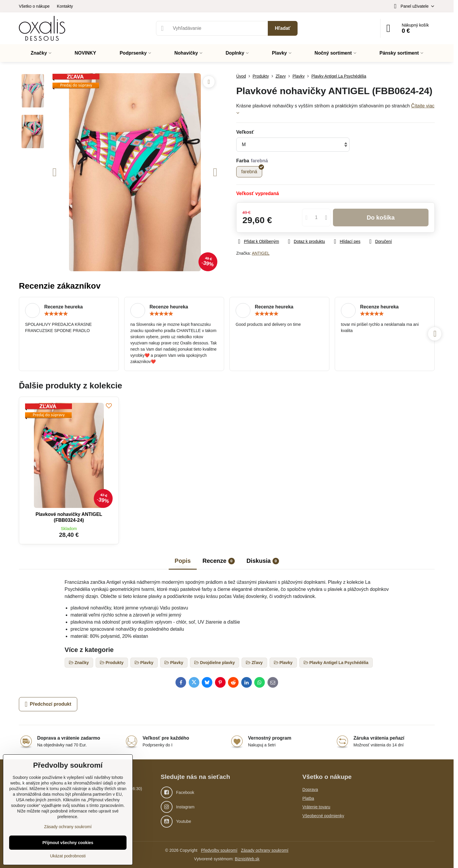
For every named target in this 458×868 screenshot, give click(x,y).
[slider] (56, 314)
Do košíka (381, 218)
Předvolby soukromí (219, 850)
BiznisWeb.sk (247, 859)
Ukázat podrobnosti (68, 856)
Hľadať (283, 28)
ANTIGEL (261, 253)
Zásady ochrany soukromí (265, 850)
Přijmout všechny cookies (68, 843)
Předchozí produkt (48, 704)
